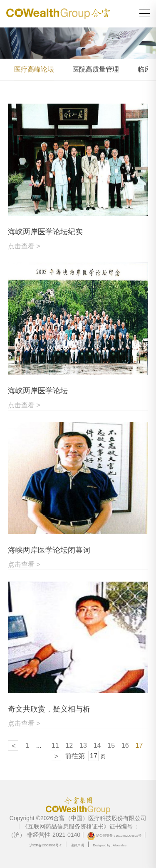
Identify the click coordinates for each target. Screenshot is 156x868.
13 (83, 745)
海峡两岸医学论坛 (38, 391)
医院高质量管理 (96, 69)
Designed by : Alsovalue (110, 845)
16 (125, 745)
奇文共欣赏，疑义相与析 (49, 709)
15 (111, 745)
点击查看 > (24, 246)
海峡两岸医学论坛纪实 (45, 232)
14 (97, 745)
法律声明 (77, 845)
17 (139, 745)
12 (69, 745)
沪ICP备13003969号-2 (46, 845)
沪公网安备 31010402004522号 (114, 836)
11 (55, 745)
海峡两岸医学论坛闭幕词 (49, 550)
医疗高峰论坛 (34, 69)
